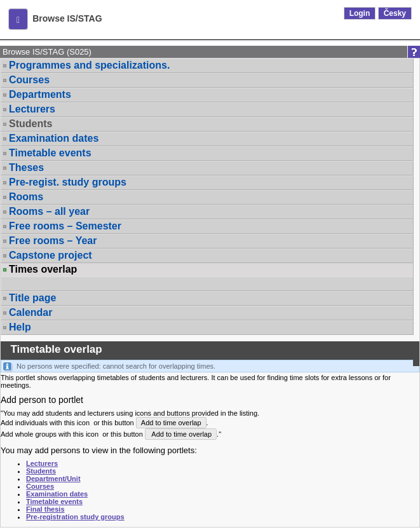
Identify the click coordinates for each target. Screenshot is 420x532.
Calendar (30, 312)
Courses (29, 80)
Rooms (26, 197)
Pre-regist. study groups (68, 182)
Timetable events (50, 153)
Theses (26, 167)
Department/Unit (53, 479)
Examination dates (54, 138)
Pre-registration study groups (75, 517)
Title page (32, 298)
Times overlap (43, 269)
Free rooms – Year (53, 241)
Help (20, 327)
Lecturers (32, 109)
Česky (395, 13)
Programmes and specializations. (89, 65)
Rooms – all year (49, 211)
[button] (18, 19)
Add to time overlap (171, 423)
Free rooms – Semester (65, 226)
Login (360, 13)
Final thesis (45, 509)
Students (30, 124)
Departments (40, 94)
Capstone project (51, 255)
